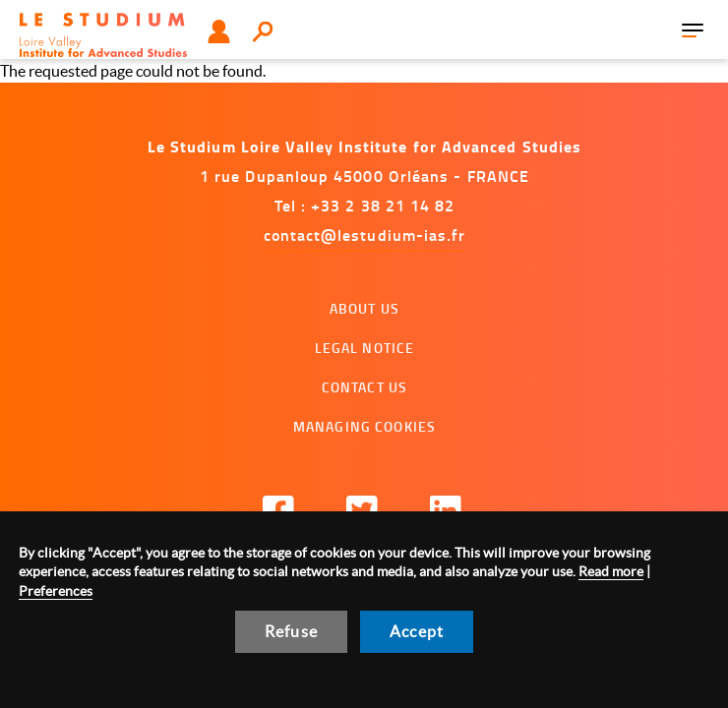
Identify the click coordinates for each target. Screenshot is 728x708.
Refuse (291, 631)
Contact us (364, 387)
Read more (611, 571)
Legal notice (365, 348)
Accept (417, 631)
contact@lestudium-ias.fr (365, 235)
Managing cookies (364, 426)
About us (364, 308)
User (219, 31)
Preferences (56, 591)
